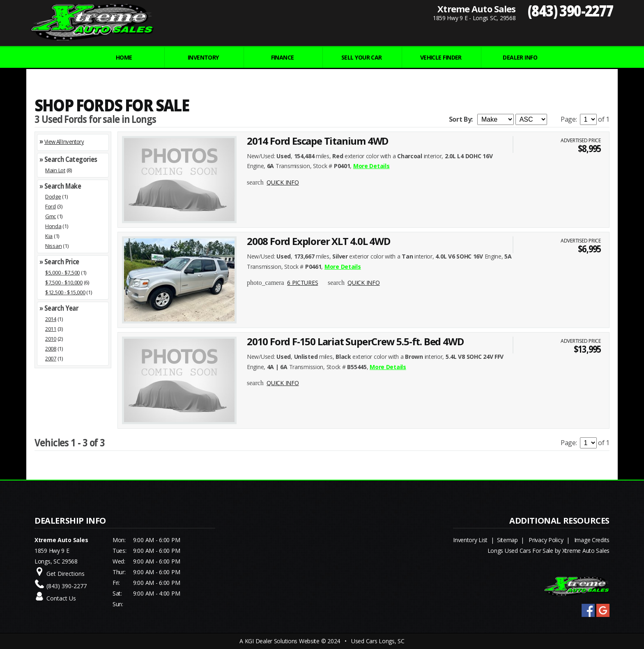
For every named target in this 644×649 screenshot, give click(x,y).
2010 (51, 339)
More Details (371, 166)
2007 (51, 358)
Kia (49, 236)
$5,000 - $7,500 (62, 273)
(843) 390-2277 (571, 10)
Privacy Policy (546, 540)
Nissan (53, 246)
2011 (51, 329)
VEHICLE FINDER (441, 57)
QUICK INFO (283, 182)
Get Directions (66, 574)
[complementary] (619, 624)
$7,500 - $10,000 (64, 282)
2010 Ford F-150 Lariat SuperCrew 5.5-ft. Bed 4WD (355, 341)
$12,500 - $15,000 (65, 292)
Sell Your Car (362, 57)
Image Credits (592, 540)
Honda (53, 226)
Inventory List (470, 540)
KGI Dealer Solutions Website (282, 641)
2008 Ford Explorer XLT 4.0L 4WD (319, 241)
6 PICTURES (302, 283)
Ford (51, 206)
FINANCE (283, 57)
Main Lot (55, 170)
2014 (51, 319)
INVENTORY (203, 57)
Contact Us (61, 598)
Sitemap (507, 540)
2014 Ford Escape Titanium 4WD (317, 141)
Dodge (53, 196)
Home (124, 57)
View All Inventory (64, 142)
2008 (51, 349)
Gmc (51, 216)
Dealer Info (520, 57)
